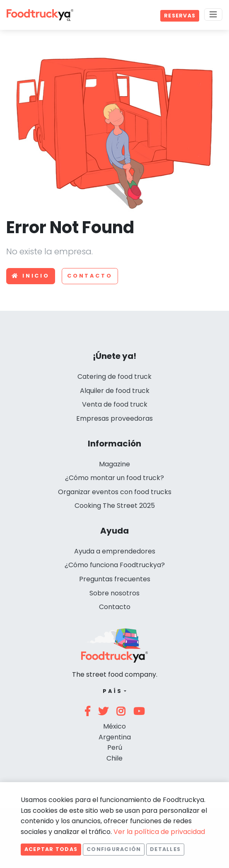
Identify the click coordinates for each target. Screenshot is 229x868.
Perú (115, 747)
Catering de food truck (114, 377)
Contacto (90, 276)
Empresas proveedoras (114, 418)
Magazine (114, 464)
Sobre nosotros (114, 593)
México (114, 726)
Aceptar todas (51, 849)
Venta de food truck (115, 404)
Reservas (180, 16)
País (112, 691)
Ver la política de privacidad (159, 832)
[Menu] (213, 15)
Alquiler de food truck (115, 391)
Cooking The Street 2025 (115, 506)
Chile (114, 758)
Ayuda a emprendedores (115, 551)
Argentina (115, 737)
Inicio (31, 276)
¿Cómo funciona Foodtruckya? (115, 565)
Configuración (114, 849)
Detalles (165, 849)
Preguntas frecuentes (115, 579)
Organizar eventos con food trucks (115, 492)
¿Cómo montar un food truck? (114, 478)
